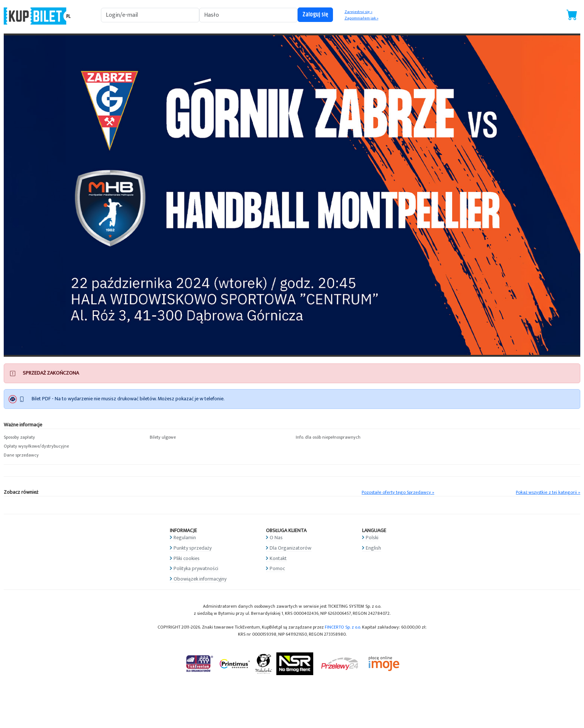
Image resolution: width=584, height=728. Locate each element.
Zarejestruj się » (358, 12)
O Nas (276, 538)
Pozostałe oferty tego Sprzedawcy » (398, 492)
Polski (372, 538)
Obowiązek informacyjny (200, 579)
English (373, 548)
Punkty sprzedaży (193, 548)
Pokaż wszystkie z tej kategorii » (548, 492)
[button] (73, 438)
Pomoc (277, 568)
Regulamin (185, 538)
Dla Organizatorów (291, 548)
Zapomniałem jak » (361, 18)
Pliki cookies (187, 558)
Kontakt (278, 558)
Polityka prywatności (196, 568)
